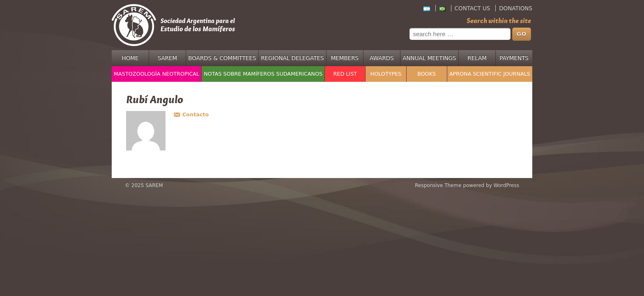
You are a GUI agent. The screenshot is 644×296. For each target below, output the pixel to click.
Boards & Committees (222, 58)
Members (345, 58)
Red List (345, 74)
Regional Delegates (292, 58)
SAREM (168, 58)
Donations (516, 8)
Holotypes (386, 74)
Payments (514, 58)
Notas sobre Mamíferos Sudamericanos (263, 74)
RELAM (477, 58)
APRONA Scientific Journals (490, 74)
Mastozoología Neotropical (156, 74)
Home (130, 58)
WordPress (506, 185)
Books (427, 74)
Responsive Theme (438, 185)
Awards (382, 58)
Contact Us (473, 8)
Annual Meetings (429, 58)
